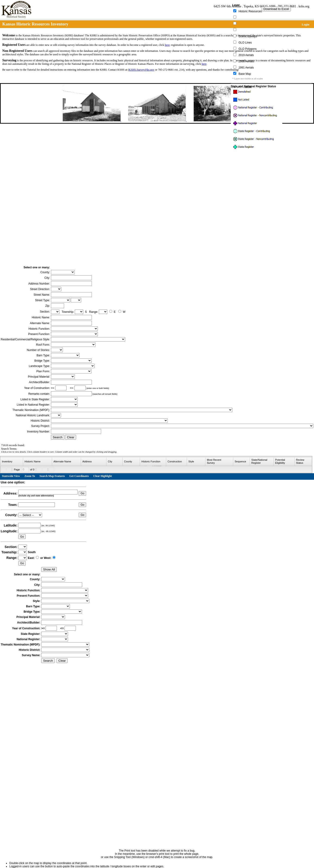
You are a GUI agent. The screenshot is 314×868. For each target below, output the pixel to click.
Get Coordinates (79, 476)
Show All (49, 569)
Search (58, 437)
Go (82, 493)
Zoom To (30, 476)
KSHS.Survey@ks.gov (142, 70)
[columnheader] (12, 462)
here (167, 45)
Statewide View (11, 476)
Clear (71, 437)
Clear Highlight (103, 476)
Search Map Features (52, 476)
